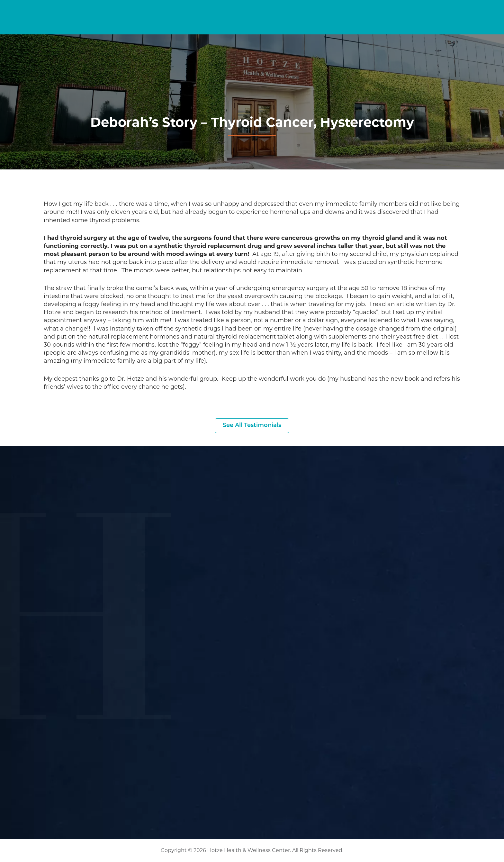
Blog (303, 26)
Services (267, 26)
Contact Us (481, 26)
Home (158, 26)
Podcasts (337, 26)
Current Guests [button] (324, 11)
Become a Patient (400, 10)
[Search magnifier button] (283, 11)
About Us (433, 26)
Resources (383, 26)
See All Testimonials (252, 426)
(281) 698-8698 (468, 10)
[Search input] (255, 11)
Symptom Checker (209, 26)
